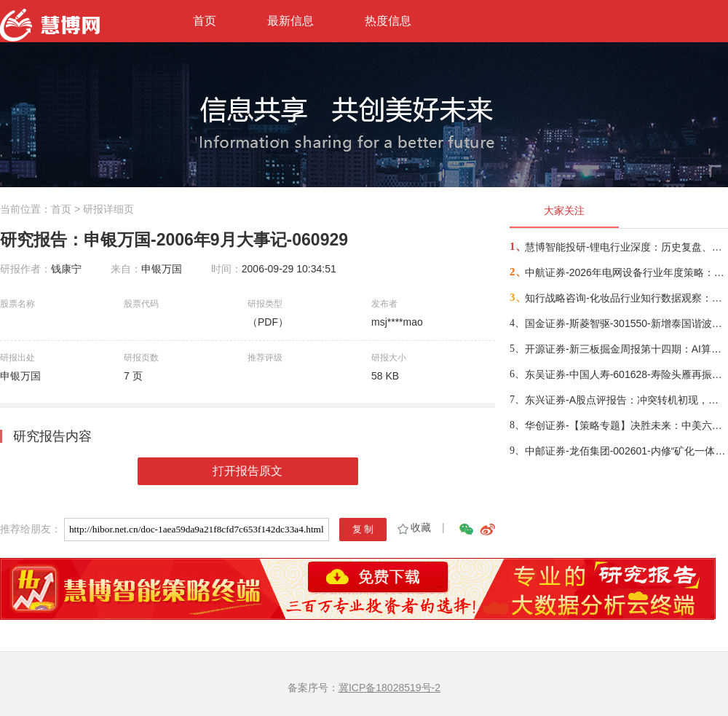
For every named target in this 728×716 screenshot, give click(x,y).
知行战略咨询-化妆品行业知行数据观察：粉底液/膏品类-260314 (626, 298)
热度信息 (388, 21)
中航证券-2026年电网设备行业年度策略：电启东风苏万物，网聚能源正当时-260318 (626, 272)
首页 (205, 21)
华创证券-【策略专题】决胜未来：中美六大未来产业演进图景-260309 (626, 425)
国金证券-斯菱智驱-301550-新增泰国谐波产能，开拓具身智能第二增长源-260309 (626, 323)
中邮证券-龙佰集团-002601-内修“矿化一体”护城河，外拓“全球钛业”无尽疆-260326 (626, 451)
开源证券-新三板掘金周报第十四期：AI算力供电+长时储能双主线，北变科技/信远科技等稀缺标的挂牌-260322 (626, 349)
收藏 (413, 527)
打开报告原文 (248, 471)
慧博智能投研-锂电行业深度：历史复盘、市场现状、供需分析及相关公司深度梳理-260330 (626, 247)
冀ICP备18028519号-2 (389, 688)
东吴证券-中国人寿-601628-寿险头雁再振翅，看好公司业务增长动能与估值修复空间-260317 (626, 374)
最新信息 (290, 21)
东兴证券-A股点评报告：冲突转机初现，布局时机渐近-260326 (626, 400)
